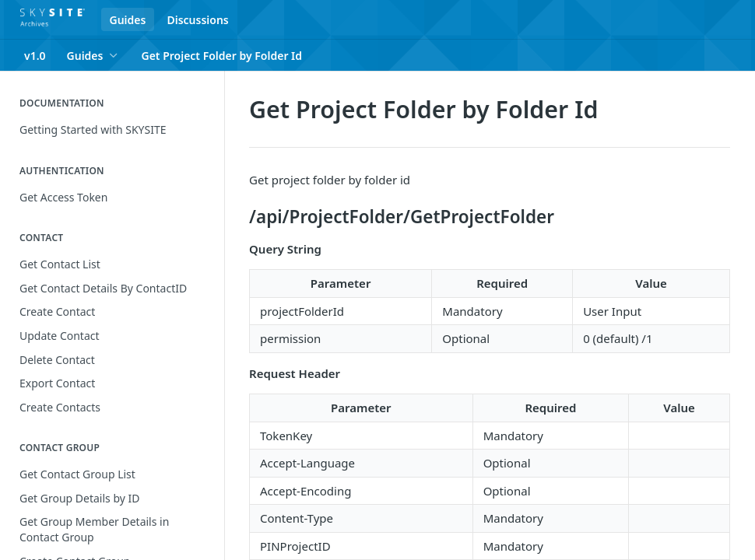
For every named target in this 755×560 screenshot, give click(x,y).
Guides (128, 20)
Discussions (197, 20)
